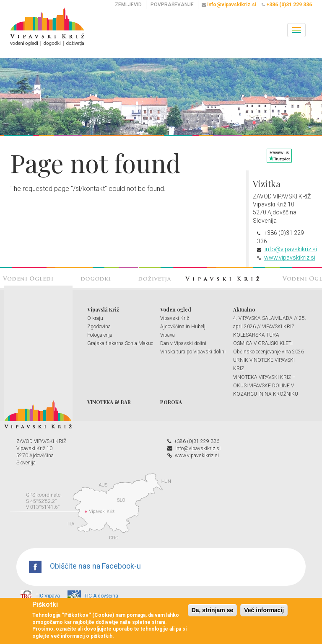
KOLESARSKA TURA (256, 335)
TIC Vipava (40, 596)
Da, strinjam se (213, 610)
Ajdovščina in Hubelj (183, 327)
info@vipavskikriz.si (291, 249)
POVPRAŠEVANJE (172, 5)
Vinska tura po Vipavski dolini (193, 352)
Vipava (167, 335)
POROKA (171, 402)
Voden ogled (176, 309)
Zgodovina (99, 327)
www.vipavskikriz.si (290, 258)
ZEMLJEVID (128, 5)
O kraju (95, 318)
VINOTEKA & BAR (109, 402)
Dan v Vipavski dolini (183, 343)
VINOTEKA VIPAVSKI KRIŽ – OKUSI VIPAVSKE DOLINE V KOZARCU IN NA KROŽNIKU (266, 386)
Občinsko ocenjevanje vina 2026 (269, 352)
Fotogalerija (100, 335)
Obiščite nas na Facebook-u (85, 566)
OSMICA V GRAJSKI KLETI (263, 343)
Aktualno (244, 309)
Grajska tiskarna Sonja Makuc (120, 343)
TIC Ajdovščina (93, 596)
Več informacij (264, 610)
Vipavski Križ (103, 309)
